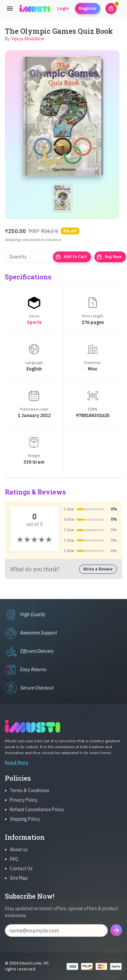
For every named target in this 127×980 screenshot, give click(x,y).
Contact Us (21, 874)
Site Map (19, 883)
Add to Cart (71, 257)
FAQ (14, 864)
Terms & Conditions (30, 796)
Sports (34, 322)
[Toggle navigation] (10, 9)
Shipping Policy (25, 824)
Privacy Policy (24, 805)
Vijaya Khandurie (28, 39)
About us (19, 855)
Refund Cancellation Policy (37, 815)
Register (88, 8)
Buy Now (109, 257)
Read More (16, 768)
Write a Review (98, 569)
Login (63, 8)
